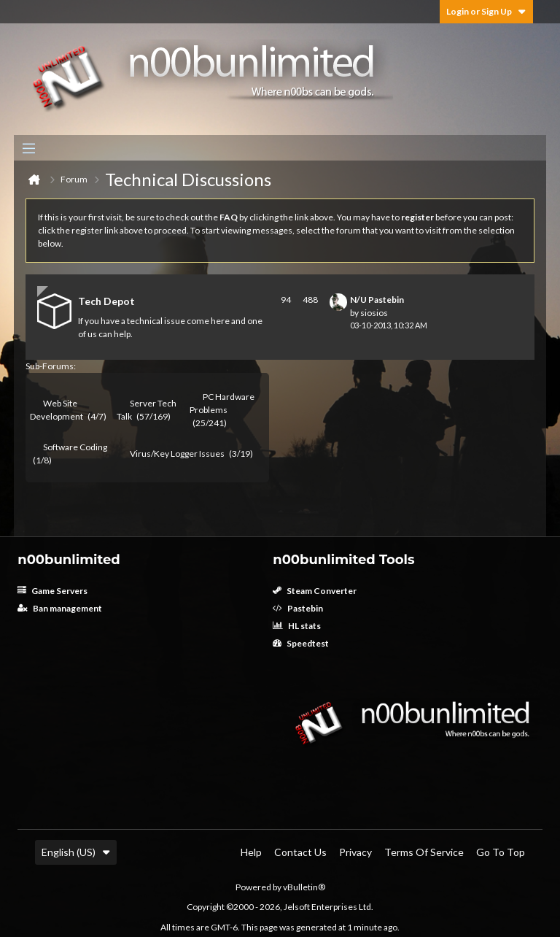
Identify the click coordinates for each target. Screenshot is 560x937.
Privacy (355, 852)
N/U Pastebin (377, 300)
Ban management (60, 608)
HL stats (297, 626)
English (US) (76, 852)
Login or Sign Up (486, 11)
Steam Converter (315, 591)
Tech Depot (106, 301)
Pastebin (298, 608)
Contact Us (300, 852)
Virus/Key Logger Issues (177, 454)
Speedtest (301, 643)
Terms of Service (424, 852)
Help (251, 852)
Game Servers (52, 591)
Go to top (501, 852)
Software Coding (75, 447)
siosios (374, 313)
